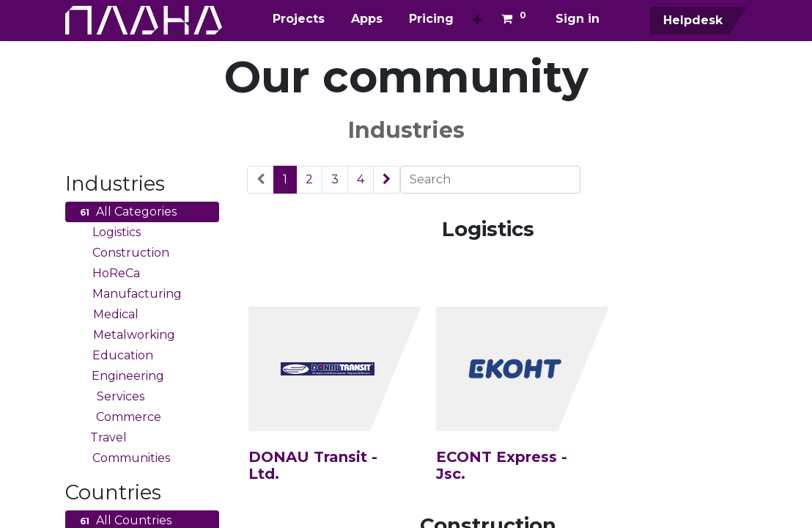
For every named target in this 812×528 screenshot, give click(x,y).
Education (115, 356)
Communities (123, 458)
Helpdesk (691, 20)
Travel (101, 438)
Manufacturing (129, 294)
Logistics (108, 232)
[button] (477, 21)
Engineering (120, 376)
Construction (123, 253)
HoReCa (108, 274)
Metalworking (126, 335)
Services (110, 397)
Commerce (119, 417)
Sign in (577, 19)
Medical (107, 315)
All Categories (126, 212)
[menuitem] (299, 19)
